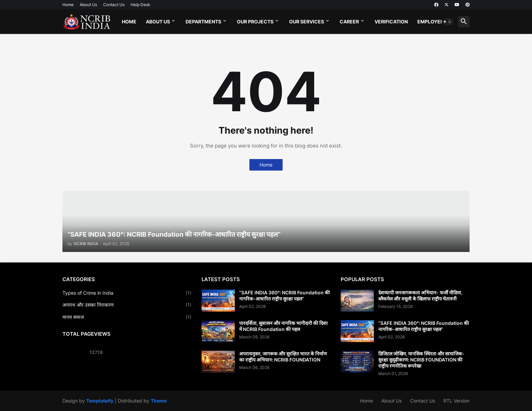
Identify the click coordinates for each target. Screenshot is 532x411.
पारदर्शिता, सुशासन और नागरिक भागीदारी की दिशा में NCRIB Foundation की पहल (283, 326)
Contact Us (114, 5)
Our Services (307, 22)
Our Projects (255, 22)
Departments (203, 22)
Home (68, 5)
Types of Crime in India (127, 293)
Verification (391, 22)
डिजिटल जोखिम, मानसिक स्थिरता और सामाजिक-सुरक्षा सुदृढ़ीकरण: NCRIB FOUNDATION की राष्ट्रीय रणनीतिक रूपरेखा (421, 360)
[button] (447, 22)
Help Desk (140, 5)
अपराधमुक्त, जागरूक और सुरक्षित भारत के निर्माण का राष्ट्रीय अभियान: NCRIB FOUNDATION (283, 357)
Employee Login (438, 22)
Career (349, 22)
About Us (88, 5)
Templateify (100, 401)
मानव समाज (127, 317)
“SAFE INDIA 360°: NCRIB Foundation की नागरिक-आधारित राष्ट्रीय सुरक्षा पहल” (284, 296)
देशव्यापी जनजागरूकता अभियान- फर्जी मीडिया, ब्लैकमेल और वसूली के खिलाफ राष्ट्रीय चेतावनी (420, 296)
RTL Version (457, 401)
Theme (159, 401)
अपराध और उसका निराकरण (127, 305)
